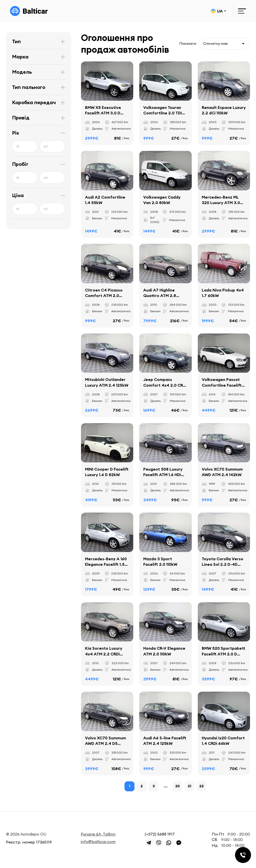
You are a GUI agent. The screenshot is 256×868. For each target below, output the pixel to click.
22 (201, 786)
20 (177, 786)
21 (189, 786)
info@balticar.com (98, 842)
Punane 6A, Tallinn (98, 834)
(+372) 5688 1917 (160, 834)
